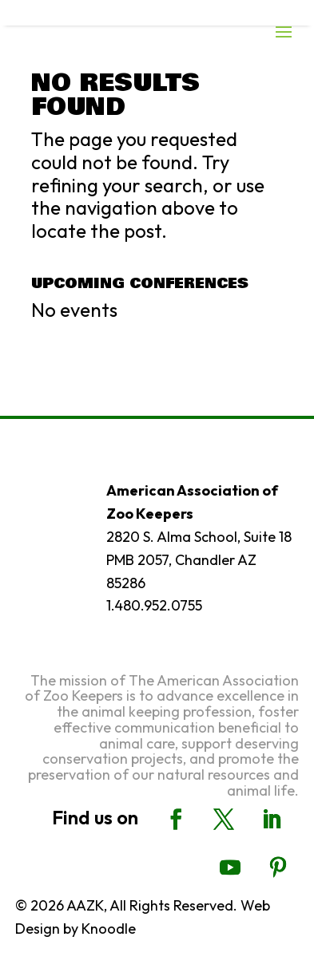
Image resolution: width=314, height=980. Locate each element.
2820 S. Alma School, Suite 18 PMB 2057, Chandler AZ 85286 (199, 560)
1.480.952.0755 (154, 605)
